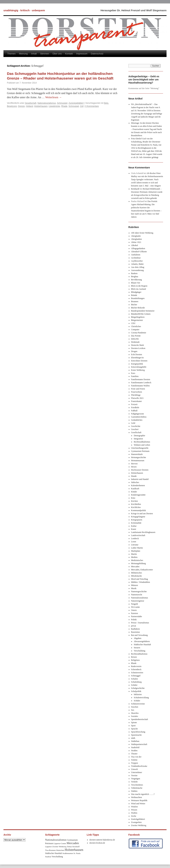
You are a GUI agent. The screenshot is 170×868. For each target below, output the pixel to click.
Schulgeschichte (138, 688)
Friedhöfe (135, 407)
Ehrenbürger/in (137, 358)
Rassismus (136, 632)
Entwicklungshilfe (139, 367)
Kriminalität (136, 523)
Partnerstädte (137, 616)
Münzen (135, 585)
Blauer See (136, 283)
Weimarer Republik (139, 800)
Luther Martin (137, 548)
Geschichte (136, 426)
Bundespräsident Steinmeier (143, 311)
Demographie (139, 436)
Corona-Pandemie (139, 333)
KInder (134, 492)
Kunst (134, 529)
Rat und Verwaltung (139, 635)
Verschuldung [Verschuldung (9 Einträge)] (57, 857)
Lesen (134, 542)
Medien (134, 557)
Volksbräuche (137, 788)
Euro (133, 373)
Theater (134, 754)
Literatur (135, 545)
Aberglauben (137, 239)
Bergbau (135, 277)
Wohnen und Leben (142, 445)
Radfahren (135, 629)
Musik (134, 588)
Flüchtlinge (136, 395)
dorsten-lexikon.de (97, 843)
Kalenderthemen (138, 485)
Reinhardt (135, 189)
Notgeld (135, 604)
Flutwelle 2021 (137, 398)
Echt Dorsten (137, 354)
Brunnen (135, 301)
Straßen (134, 751)
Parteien (135, 613)
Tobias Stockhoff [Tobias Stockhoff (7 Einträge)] (73, 847)
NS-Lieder (136, 607)
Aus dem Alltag (138, 267)
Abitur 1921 (136, 242)
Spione (134, 722)
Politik (134, 620)
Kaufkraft (135, 489)
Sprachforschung (138, 732)
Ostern (134, 610)
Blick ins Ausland (139, 289)
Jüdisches (135, 482)
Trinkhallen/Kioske (139, 766)
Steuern (137, 648)
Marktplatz (136, 551)
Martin (134, 554)
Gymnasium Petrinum (140, 451)
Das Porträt (136, 336)
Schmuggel (62, 103)
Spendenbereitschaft (140, 719)
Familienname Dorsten (141, 379)
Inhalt (34, 54)
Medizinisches (137, 560)
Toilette (134, 760)
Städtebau (135, 741)
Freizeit (134, 404)
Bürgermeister (137, 320)
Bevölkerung (137, 280)
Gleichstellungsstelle (140, 448)
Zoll (82, 106)
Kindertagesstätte (138, 495)
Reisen (134, 657)
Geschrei (135, 429)
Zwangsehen (136, 822)
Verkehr (134, 782)
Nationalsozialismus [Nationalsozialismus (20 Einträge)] (56, 840)
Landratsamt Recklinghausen (143, 532)
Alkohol (135, 245)
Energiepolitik (137, 364)
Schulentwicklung (141, 698)
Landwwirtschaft (138, 535)
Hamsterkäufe (137, 454)
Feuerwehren (137, 392)
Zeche (134, 816)
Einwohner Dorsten (139, 361)
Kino (133, 498)
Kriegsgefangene (138, 517)
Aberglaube (136, 236)
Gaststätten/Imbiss (139, 417)
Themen (11, 54)
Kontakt (69, 54)
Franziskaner (137, 401)
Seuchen (135, 707)
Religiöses (135, 660)
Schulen (135, 679)
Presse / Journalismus (140, 623)
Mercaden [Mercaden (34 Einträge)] (73, 843)
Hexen (134, 467)
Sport (133, 726)
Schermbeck (136, 669)
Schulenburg (136, 682)
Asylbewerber (137, 261)
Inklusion (138, 694)
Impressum (82, 54)
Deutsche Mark (138, 345)
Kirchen (135, 501)
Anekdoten (136, 255)
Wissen (134, 810)
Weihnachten (137, 797)
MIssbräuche (137, 576)
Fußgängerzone (138, 414)
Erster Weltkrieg (138, 370)
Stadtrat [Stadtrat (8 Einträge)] (48, 857)
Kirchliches (136, 507)
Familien (135, 376)
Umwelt (135, 769)
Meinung (23, 54)
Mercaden (135, 567)
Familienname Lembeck (141, 383)
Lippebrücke (54, 106)
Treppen (135, 763)
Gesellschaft (31, 103)
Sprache (135, 729)
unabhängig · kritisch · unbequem (24, 10)
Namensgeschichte (139, 591)
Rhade (64, 106)
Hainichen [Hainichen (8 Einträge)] (60, 850)
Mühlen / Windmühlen (141, 582)
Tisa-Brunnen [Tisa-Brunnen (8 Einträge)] (50, 850)
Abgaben (137, 638)
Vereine (134, 775)
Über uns (57, 54)
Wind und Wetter (138, 804)
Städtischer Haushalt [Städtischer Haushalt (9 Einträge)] (54, 853)
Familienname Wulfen (140, 386)
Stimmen (44, 54)
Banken (134, 273)
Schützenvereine (138, 704)
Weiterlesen (54, 97)
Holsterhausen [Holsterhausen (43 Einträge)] (74, 850)
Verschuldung (139, 651)
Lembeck (135, 538)
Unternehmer (137, 772)
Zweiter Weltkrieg (139, 825)
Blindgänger (136, 292)
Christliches (136, 326)
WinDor (135, 807)
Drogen (134, 351)
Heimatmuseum (138, 461)
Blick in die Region (139, 286)
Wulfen (134, 813)
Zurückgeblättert (76, 103)
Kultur (134, 526)
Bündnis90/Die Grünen (141, 314)
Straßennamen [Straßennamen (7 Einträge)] (68, 853)
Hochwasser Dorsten (140, 470)
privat (134, 626)
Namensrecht (137, 595)
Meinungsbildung (139, 563)
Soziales (135, 716)
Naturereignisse (138, 601)
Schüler (134, 685)
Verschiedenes (137, 785)
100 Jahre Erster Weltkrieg (142, 233)
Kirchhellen (136, 504)
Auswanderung (137, 270)
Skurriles (135, 713)
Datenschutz (97, 54)
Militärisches (137, 573)
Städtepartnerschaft (139, 744)
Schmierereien (137, 673)
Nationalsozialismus (47, 103)
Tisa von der (136, 757)
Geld (133, 423)
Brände (134, 295)
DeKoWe (135, 339)
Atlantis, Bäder (137, 264)
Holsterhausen (41, 106)
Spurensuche (136, 735)
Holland (29, 106)
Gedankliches (137, 420)
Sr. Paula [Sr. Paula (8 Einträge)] (77, 853)
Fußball (134, 411)
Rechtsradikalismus (142, 442)
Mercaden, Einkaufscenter (142, 570)
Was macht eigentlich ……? (143, 794)
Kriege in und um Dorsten (142, 514)
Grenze (21, 106)
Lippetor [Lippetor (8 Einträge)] (48, 847)
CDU (133, 323)
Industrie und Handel (140, 479)
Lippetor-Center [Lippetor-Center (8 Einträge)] (60, 843)
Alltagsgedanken (138, 248)
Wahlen (134, 791)
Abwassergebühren (142, 641)
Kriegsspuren (137, 520)
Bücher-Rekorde (138, 308)
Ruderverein (136, 666)
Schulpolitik (136, 691)
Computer (135, 330)
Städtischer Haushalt (142, 645)
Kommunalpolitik (139, 510)
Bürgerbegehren (138, 317)
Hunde (134, 476)
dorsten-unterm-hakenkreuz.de (102, 840)
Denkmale (135, 342)
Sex (133, 710)
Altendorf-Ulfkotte (139, 252)
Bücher (134, 305)
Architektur (136, 258)
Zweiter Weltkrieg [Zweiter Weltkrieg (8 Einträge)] (59, 847)
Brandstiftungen (138, 298)
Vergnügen (136, 779)
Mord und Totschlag (140, 579)
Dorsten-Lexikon (138, 348)
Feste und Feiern (138, 389)
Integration (138, 439)
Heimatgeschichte (139, 457)
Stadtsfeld (135, 747)
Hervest (134, 464)
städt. (133, 738)
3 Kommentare (92, 106)
